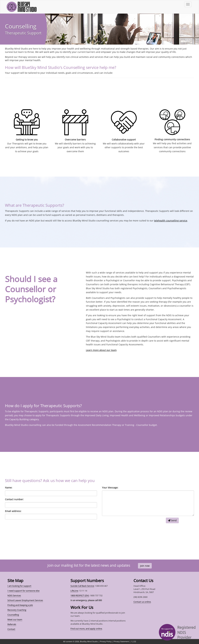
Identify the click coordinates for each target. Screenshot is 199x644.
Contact (11, 629)
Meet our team (15, 619)
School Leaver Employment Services (25, 600)
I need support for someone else (23, 591)
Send (172, 520)
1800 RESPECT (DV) (80, 595)
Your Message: (110, 488)
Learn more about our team (101, 350)
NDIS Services (14, 595)
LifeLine (74, 591)
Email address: (13, 511)
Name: (9, 488)
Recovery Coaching (17, 610)
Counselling (13, 615)
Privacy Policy (106, 641)
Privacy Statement (121, 641)
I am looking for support (19, 586)
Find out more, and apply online (86, 629)
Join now (145, 566)
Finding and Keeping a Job (20, 605)
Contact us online (142, 602)
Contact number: (14, 499)
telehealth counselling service (171, 221)
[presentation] (127, 524)
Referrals (12, 624)
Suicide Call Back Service (82, 586)
